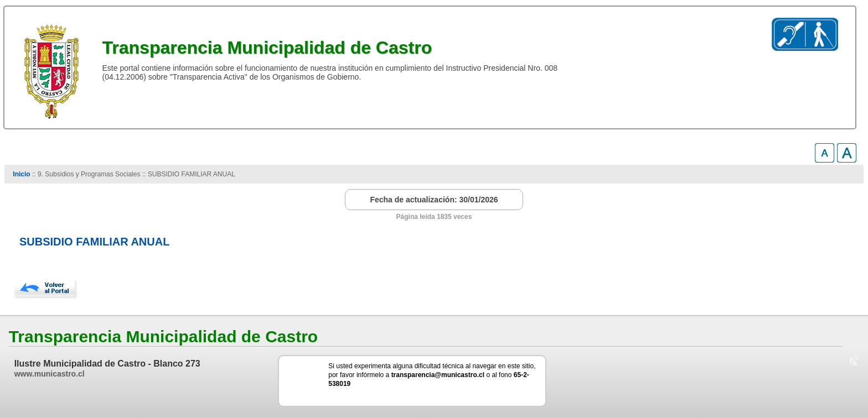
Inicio (21, 174)
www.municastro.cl (50, 374)
